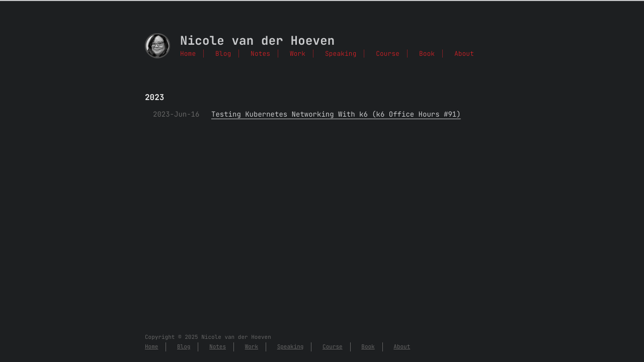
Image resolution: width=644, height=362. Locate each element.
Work (298, 54)
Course (388, 54)
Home (188, 54)
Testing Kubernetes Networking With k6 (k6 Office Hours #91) (336, 115)
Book (427, 54)
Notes (260, 54)
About (464, 54)
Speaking (341, 54)
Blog (223, 54)
